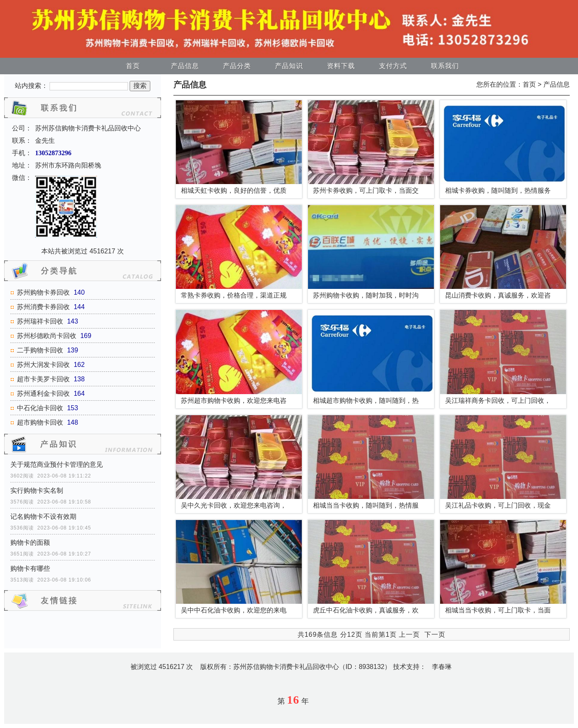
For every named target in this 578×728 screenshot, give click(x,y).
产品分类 (237, 66)
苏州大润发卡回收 (43, 365)
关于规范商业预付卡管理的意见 (57, 464)
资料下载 (341, 66)
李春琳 (442, 667)
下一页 (435, 635)
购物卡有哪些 (30, 568)
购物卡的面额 (30, 542)
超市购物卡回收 (40, 422)
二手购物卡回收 (40, 350)
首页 (133, 66)
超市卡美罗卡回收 (43, 379)
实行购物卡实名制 (37, 490)
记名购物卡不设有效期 (43, 516)
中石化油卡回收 (40, 408)
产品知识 (289, 66)
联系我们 (445, 66)
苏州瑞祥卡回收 (40, 321)
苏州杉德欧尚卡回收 (47, 336)
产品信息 (185, 66)
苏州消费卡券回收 (43, 307)
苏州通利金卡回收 (43, 394)
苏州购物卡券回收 (43, 292)
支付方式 (393, 66)
